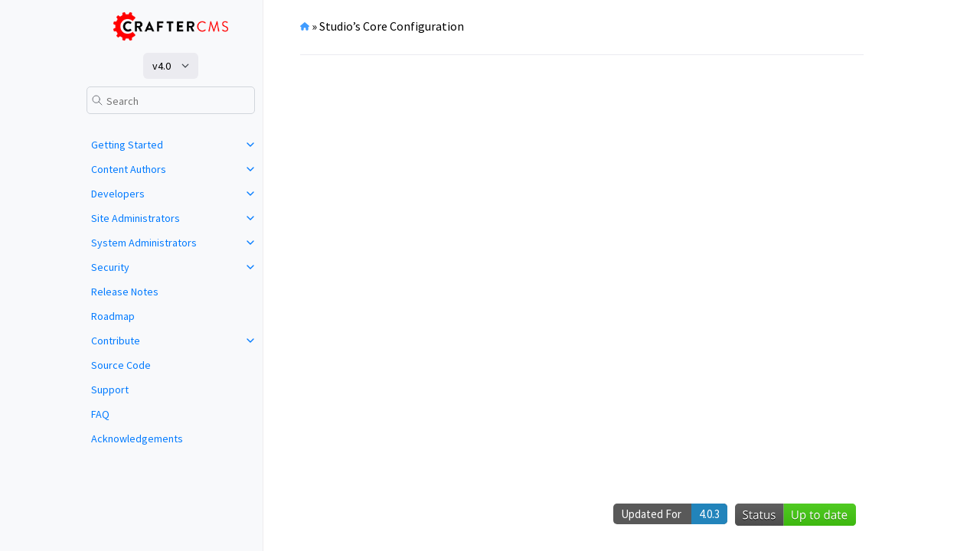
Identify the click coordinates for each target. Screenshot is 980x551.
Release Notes (125, 292)
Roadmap (113, 316)
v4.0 (162, 66)
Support (110, 390)
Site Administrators (136, 218)
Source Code (121, 365)
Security (110, 267)
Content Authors (129, 169)
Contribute (116, 341)
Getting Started (127, 145)
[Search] (171, 100)
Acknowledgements (137, 439)
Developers (118, 194)
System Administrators (144, 243)
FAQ (100, 414)
